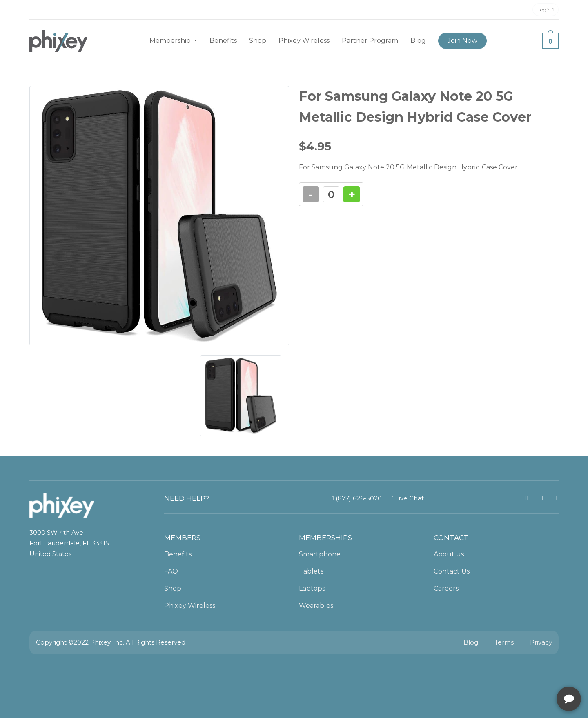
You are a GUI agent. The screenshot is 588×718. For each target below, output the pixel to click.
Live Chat (408, 498)
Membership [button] (171, 41)
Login (546, 10)
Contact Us (452, 571)
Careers (446, 588)
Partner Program (370, 41)
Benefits (223, 41)
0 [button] (551, 41)
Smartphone (320, 554)
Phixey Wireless (304, 41)
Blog (418, 41)
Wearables (316, 606)
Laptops (312, 588)
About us (449, 554)
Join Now (462, 41)
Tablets (311, 571)
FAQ (171, 571)
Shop (258, 41)
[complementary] (529, 673)
